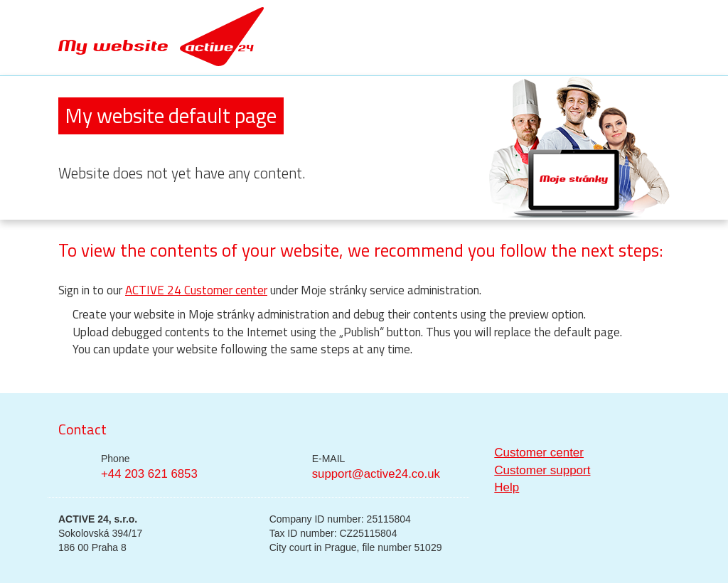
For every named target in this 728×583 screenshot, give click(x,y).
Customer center (539, 453)
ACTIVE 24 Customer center (196, 290)
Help (507, 487)
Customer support (542, 470)
